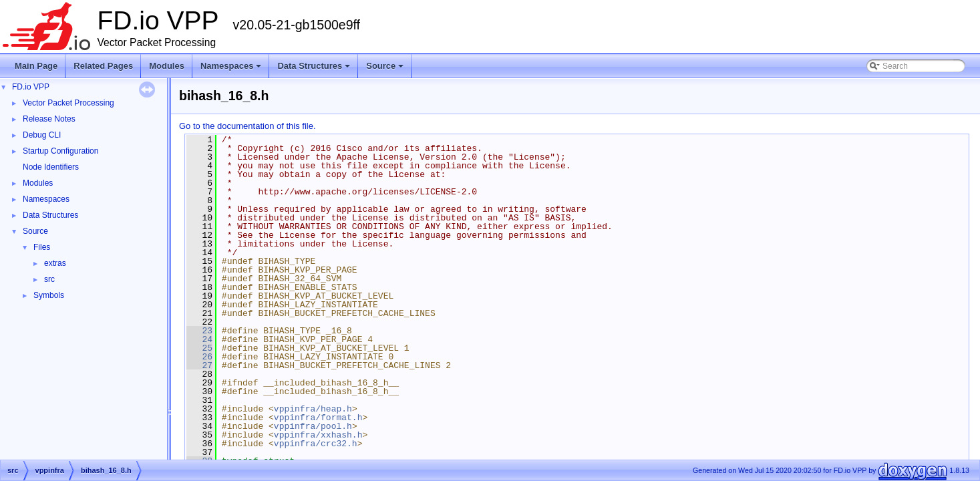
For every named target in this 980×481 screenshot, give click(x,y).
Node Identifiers (51, 167)
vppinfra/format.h (318, 418)
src (49, 279)
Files (42, 247)
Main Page (36, 66)
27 (199, 365)
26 (199, 357)
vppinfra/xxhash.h (318, 435)
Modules (167, 66)
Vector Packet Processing (68, 103)
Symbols (49, 295)
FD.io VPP (31, 87)
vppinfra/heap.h (313, 409)
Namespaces (232, 69)
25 (199, 348)
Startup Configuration (60, 151)
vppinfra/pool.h (313, 426)
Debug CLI (42, 135)
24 (199, 339)
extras (55, 263)
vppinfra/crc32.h (316, 444)
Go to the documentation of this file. (248, 126)
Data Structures (315, 69)
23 (199, 331)
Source (386, 69)
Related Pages (103, 66)
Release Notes (49, 119)
